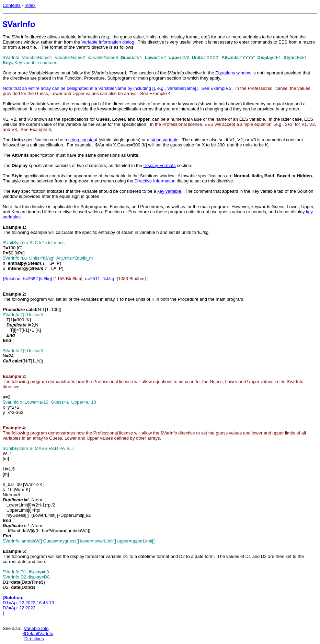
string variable (165, 140)
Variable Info (36, 628)
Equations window (233, 73)
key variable (169, 191)
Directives (34, 639)
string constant (83, 140)
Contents (12, 5)
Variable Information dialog (108, 42)
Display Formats (160, 165)
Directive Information (155, 181)
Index (30, 5)
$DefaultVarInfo (38, 634)
